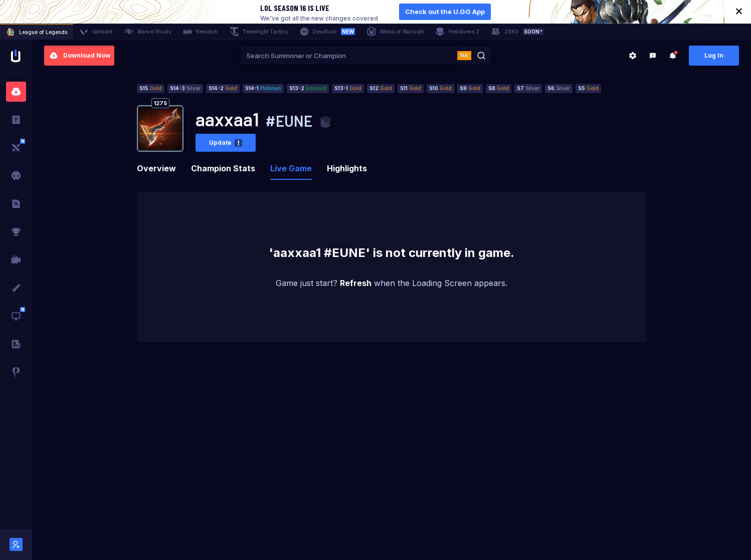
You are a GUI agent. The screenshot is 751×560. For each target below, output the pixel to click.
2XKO (517, 32)
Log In (714, 55)
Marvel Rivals (148, 32)
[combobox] (349, 56)
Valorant (96, 32)
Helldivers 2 (457, 32)
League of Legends (37, 32)
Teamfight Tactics (259, 32)
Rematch (200, 32)
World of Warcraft (395, 32)
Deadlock (327, 32)
